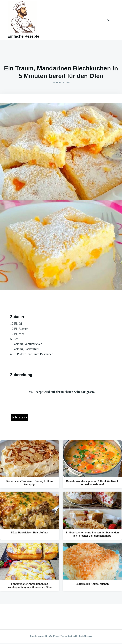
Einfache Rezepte (23, 36)
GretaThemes (85, 636)
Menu (113, 20)
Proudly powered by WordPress (45, 636)
